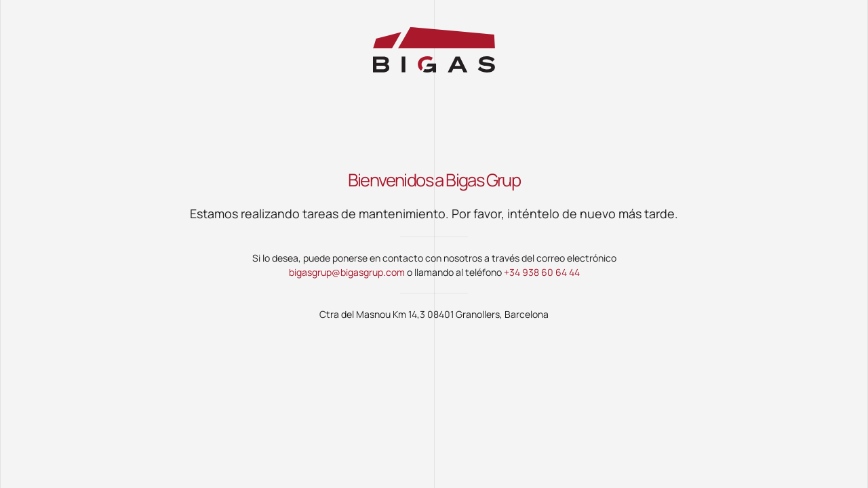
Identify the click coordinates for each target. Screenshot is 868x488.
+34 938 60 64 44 (542, 272)
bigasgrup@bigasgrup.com (347, 272)
